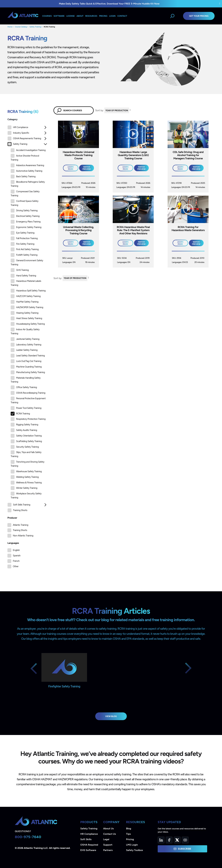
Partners (108, 850)
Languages (13, 543)
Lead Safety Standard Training (28, 356)
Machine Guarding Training (26, 367)
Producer (12, 518)
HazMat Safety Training (25, 302)
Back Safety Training (23, 177)
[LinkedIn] (161, 840)
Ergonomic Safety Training (26, 227)
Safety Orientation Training (26, 436)
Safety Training (35, 27)
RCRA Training (49, 27)
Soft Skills (86, 839)
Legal (106, 839)
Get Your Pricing (199, 16)
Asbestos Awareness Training (27, 165)
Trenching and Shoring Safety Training (28, 464)
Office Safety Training (24, 387)
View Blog (111, 716)
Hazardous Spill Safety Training (28, 291)
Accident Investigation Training (28, 150)
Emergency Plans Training (26, 222)
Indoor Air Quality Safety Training (25, 331)
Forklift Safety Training (24, 255)
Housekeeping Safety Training (28, 324)
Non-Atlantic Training (23, 536)
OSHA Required (89, 845)
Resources (91, 16)
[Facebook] (169, 840)
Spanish (17, 556)
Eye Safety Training (23, 233)
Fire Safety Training (22, 244)
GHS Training (20, 270)
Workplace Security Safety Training (26, 495)
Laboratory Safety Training (26, 345)
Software (59, 16)
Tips (128, 834)
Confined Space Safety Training (25, 203)
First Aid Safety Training (25, 249)
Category (12, 119)
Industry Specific (18, 133)
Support (108, 845)
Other (16, 566)
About (80, 16)
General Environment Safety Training (27, 262)
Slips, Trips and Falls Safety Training (26, 454)
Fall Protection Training (24, 238)
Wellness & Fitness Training (26, 483)
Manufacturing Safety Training (28, 372)
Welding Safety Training (25, 477)
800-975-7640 (28, 837)
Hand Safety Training (23, 276)
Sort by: (99, 110)
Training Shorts (17, 510)
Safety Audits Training (24, 430)
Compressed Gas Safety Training (25, 193)
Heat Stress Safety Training (26, 318)
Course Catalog (21, 27)
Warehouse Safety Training (26, 472)
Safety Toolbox (135, 850)
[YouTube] (185, 840)
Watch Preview (87, 168)
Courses (47, 16)
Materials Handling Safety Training (26, 380)
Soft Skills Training (19, 505)
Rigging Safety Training (24, 425)
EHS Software (88, 850)
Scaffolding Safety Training (26, 441)
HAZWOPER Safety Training (27, 307)
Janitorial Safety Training (25, 339)
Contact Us (110, 834)
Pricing (130, 839)
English (16, 550)
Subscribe (182, 849)
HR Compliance (18, 127)
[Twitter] (177, 840)
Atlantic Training (20, 525)
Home (10, 27)
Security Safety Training (25, 447)
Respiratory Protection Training (28, 419)
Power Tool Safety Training (26, 408)
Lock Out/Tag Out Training (26, 361)
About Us (109, 828)
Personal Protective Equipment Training (28, 400)
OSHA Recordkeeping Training (28, 393)
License (70, 16)
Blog (129, 828)
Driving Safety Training (24, 211)
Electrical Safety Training (25, 216)
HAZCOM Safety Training (26, 296)
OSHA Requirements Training (24, 139)
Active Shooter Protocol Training (25, 158)
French (16, 561)
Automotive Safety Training (26, 171)
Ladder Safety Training (24, 350)
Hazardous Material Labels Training (26, 283)
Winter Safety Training (24, 488)
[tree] (27, 320)
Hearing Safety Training (25, 313)
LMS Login (132, 845)
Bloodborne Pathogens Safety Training (28, 184)
